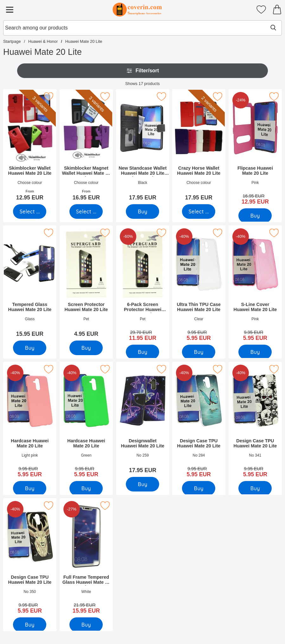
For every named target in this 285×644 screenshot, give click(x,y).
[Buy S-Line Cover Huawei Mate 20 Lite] (255, 352)
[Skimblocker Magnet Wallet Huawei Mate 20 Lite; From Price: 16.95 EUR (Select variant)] (86, 147)
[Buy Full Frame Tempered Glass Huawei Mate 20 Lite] (86, 625)
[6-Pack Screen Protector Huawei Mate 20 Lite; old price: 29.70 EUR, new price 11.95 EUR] (143, 285)
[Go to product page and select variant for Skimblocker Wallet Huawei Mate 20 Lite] (30, 211)
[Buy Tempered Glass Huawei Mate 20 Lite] (30, 348)
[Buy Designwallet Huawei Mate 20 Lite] (142, 484)
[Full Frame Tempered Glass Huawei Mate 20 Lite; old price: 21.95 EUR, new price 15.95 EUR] (86, 558)
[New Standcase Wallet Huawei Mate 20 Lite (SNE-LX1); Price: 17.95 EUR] (143, 147)
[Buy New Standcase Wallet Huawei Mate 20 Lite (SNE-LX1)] (142, 211)
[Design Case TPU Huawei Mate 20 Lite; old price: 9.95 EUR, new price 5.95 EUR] (199, 422)
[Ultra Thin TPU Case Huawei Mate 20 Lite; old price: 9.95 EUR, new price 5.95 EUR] (199, 285)
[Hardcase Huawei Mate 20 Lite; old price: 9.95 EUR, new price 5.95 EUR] (30, 422)
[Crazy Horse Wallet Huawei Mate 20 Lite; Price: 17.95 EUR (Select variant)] (199, 147)
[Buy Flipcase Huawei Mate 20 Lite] (255, 216)
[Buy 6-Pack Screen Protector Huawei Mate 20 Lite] (142, 352)
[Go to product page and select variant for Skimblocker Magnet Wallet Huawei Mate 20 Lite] (86, 211)
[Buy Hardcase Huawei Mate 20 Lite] (30, 488)
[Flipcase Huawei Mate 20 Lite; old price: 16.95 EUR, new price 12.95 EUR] (255, 149)
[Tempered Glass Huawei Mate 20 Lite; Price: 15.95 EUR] (30, 283)
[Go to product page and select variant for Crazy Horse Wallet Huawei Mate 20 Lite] (199, 211)
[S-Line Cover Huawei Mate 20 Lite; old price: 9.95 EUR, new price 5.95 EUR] (255, 285)
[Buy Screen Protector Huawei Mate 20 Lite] (86, 348)
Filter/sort (143, 71)
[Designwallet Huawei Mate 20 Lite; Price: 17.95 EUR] (143, 420)
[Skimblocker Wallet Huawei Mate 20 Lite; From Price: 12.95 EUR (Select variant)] (30, 147)
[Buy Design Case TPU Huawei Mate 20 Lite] (199, 488)
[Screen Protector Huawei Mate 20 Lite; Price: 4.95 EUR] (86, 283)
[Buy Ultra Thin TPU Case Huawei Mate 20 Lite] (199, 352)
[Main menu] (10, 10)
